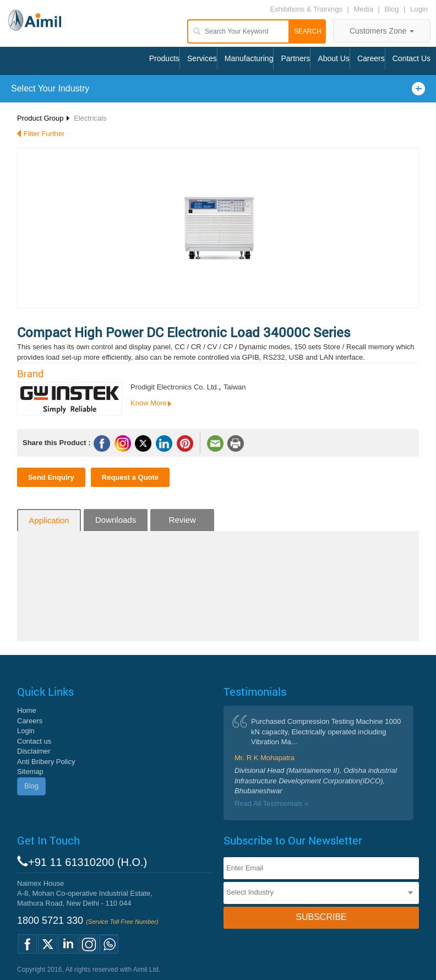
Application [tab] (49, 520)
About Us (334, 58)
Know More (149, 403)
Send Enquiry (51, 477)
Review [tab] (182, 520)
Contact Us (412, 58)
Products (164, 58)
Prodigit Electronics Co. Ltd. (175, 387)
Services (202, 58)
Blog (392, 9)
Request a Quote (130, 477)
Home (27, 710)
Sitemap (30, 771)
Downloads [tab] (116, 520)
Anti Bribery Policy (46, 762)
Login (419, 9)
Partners (295, 58)
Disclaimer (34, 751)
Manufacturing (249, 58)
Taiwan (235, 387)
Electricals (90, 118)
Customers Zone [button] (382, 31)
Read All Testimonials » (271, 803)
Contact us (34, 741)
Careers (371, 58)
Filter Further (44, 134)
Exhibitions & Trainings (306, 9)
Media (365, 9)
